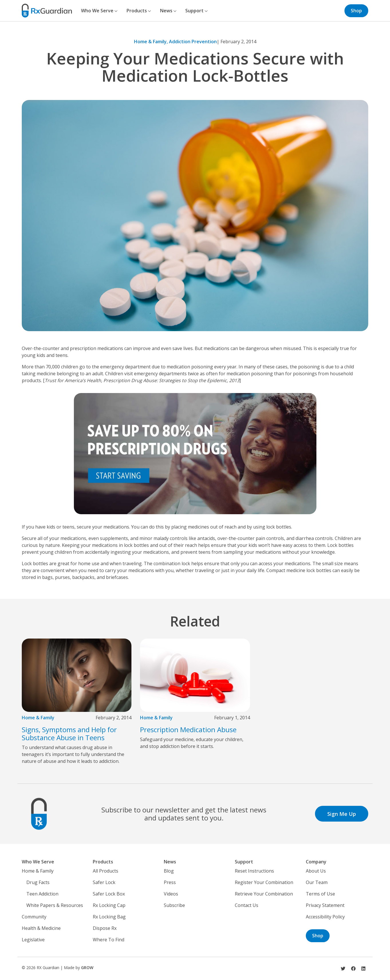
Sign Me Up (342, 814)
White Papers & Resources (55, 905)
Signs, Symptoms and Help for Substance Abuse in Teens (69, 733)
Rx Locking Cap (109, 905)
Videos (171, 894)
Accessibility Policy (325, 917)
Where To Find (109, 940)
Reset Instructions (254, 871)
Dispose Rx (105, 928)
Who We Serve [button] (99, 11)
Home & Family (38, 718)
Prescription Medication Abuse (188, 729)
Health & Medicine (41, 928)
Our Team (317, 882)
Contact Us (247, 905)
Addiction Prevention (193, 42)
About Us (316, 871)
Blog (169, 871)
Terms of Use (320, 894)
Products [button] (139, 11)
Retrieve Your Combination (264, 894)
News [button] (168, 11)
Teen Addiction (42, 894)
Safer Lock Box (109, 894)
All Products (106, 871)
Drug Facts (38, 882)
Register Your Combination (264, 882)
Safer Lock (104, 882)
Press (170, 882)
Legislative (33, 940)
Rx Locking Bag (109, 917)
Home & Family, (151, 42)
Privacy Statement (325, 905)
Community (34, 917)
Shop (356, 11)
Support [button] (196, 11)
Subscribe (174, 905)
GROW (87, 968)
